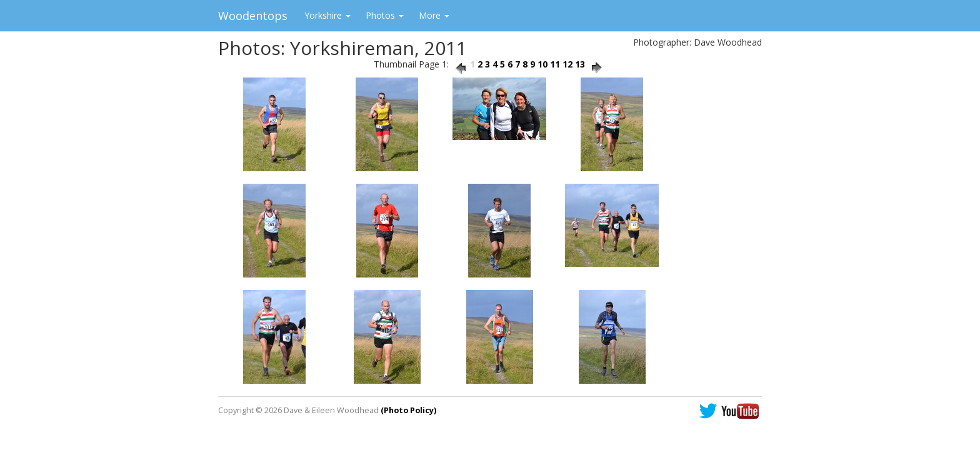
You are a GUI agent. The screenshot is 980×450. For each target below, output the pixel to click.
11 (555, 64)
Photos (385, 15)
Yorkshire (327, 15)
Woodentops (253, 16)
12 (567, 64)
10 (542, 64)
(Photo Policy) (408, 410)
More (434, 15)
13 (580, 64)
